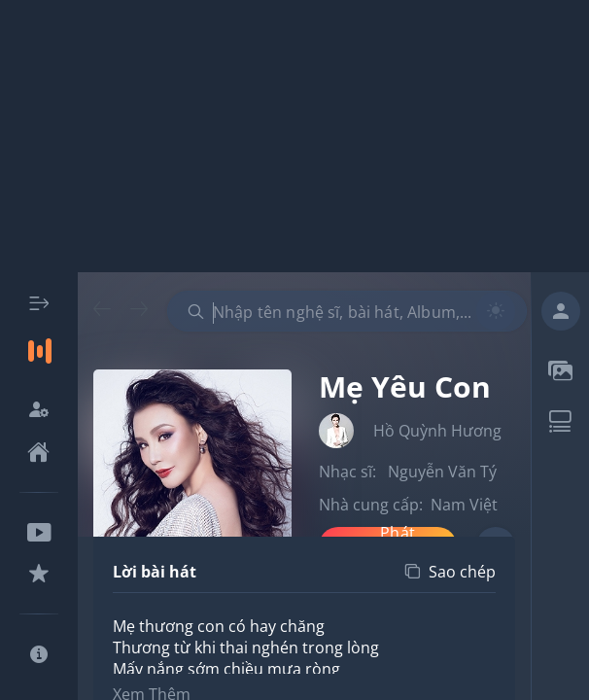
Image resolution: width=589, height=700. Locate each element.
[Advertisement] (294, 136)
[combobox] (347, 311)
